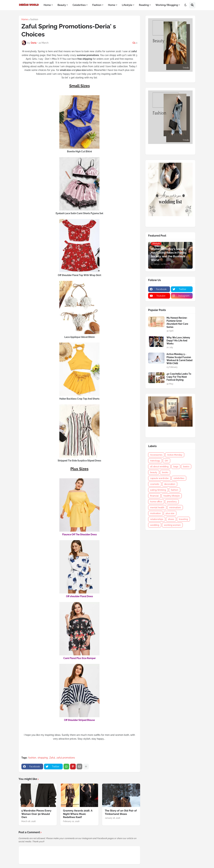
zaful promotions (66, 758)
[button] (185, 5)
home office (156, 502)
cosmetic (155, 484)
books (165, 472)
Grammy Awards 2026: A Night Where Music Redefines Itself (78, 814)
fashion (34, 19)
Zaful (52, 758)
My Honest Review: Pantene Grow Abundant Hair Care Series (177, 322)
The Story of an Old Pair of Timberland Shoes (121, 812)
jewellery (172, 502)
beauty (154, 472)
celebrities (179, 478)
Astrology (155, 461)
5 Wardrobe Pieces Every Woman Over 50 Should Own (36, 814)
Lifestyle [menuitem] (127, 5)
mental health (157, 507)
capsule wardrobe (159, 478)
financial (154, 496)
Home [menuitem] (47, 5)
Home (25, 19)
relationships (157, 519)
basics (186, 467)
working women (172, 525)
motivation (155, 513)
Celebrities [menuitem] (79, 5)
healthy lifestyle (172, 496)
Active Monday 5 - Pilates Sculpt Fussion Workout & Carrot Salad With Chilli (179, 359)
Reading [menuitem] (144, 5)
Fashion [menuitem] (97, 5)
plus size (170, 513)
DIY (167, 461)
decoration (170, 484)
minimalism (175, 507)
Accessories (156, 455)
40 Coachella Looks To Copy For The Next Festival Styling (179, 377)
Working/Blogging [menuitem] (167, 5)
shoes (171, 519)
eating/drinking (158, 490)
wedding (155, 525)
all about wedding (159, 467)
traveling (183, 519)
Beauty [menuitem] (62, 5)
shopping (43, 758)
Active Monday (175, 455)
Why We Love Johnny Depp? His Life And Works (178, 341)
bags (176, 467)
